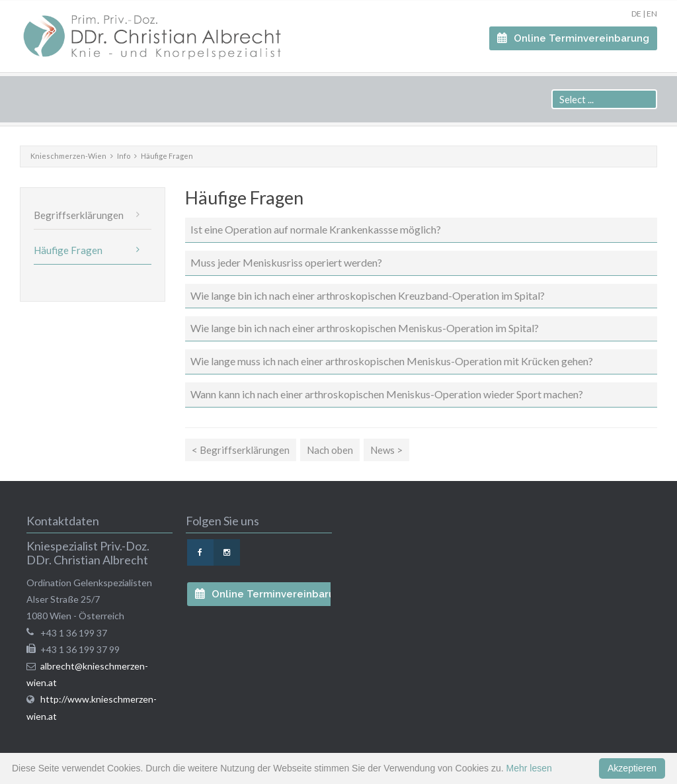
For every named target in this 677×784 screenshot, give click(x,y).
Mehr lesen (529, 768)
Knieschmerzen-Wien (68, 156)
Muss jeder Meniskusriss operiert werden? (286, 262)
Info (124, 156)
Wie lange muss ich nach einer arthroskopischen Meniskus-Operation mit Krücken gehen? (392, 361)
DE (636, 14)
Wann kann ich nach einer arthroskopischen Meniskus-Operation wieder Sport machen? (387, 394)
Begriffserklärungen (79, 215)
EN (652, 14)
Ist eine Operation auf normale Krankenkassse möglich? (316, 229)
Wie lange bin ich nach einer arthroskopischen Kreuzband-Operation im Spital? (368, 295)
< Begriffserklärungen (241, 450)
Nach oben (330, 450)
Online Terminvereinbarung (580, 38)
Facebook (200, 552)
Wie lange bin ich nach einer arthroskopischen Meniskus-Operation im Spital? (365, 328)
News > (386, 450)
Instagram (227, 552)
